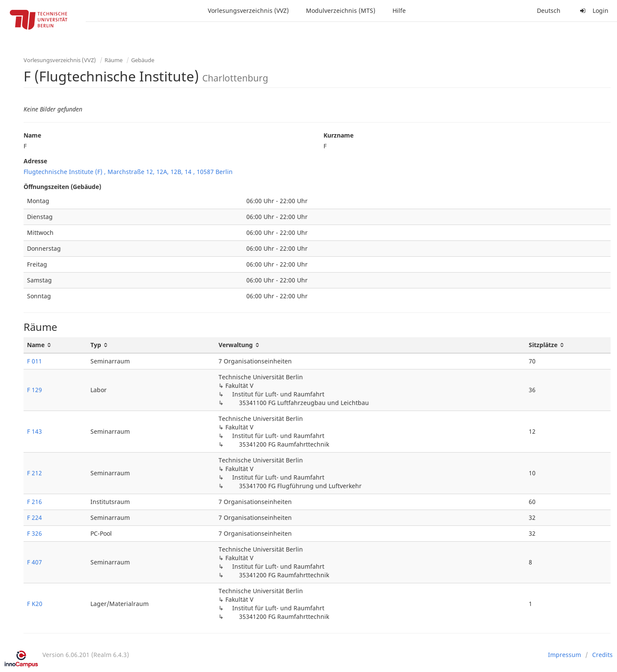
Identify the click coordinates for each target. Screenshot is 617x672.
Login (593, 10)
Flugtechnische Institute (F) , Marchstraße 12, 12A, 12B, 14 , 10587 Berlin (128, 172)
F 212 (34, 473)
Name (32, 135)
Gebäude (143, 60)
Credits (602, 655)
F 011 (34, 361)
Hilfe (399, 10)
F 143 (34, 431)
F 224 (34, 517)
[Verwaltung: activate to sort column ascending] (370, 345)
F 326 (34, 533)
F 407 (34, 562)
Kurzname (338, 135)
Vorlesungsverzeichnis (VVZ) (248, 10)
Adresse (35, 161)
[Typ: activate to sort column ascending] (151, 345)
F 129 (34, 390)
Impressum (565, 655)
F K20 (35, 604)
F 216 (34, 502)
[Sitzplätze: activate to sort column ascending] (568, 345)
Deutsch (549, 10)
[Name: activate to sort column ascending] (55, 345)
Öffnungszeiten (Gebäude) (62, 187)
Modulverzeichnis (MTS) (341, 10)
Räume (114, 60)
